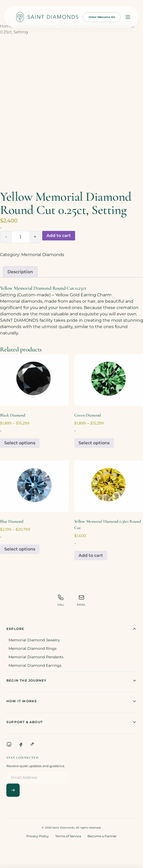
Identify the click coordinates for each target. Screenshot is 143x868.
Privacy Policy (38, 836)
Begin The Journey (71, 681)
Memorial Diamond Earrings (35, 665)
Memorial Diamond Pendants (36, 657)
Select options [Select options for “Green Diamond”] (94, 443)
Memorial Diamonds (43, 255)
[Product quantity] (21, 237)
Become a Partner (102, 836)
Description (20, 272)
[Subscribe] (13, 790)
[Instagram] (9, 744)
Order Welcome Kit (102, 17)
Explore (71, 629)
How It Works (71, 701)
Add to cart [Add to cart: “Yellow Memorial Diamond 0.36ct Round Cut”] (91, 555)
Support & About (71, 722)
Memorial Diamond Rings (32, 648)
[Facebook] (21, 744)
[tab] (20, 272)
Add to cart (59, 236)
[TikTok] (32, 744)
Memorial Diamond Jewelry (34, 640)
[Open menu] (128, 17)
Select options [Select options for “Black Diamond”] (20, 443)
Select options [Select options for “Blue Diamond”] (20, 549)
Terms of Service (68, 836)
